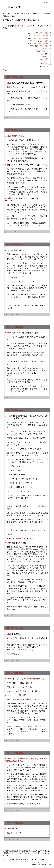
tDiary (42, 863)
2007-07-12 (11, 628)
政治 (9, 83)
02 (34, 34)
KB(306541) (20, 539)
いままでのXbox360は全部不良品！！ (33, 679)
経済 (9, 759)
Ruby (40, 865)
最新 (47, 2)
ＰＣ (16, 416)
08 (44, 32)
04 (37, 34)
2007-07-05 (11, 244)
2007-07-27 (11, 753)
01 (32, 34)
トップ (43, 2)
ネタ (16, 679)
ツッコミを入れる (12, 118)
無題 (9, 198)
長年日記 (20, 77)
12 (50, 32)
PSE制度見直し (18, 136)
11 (49, 32)
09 (45, 32)
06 (40, 32)
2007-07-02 (11, 77)
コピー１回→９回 (19, 695)
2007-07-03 (11, 130)
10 (47, 32)
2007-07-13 (11, 673)
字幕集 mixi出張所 (25, 26)
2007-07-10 (11, 410)
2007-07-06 (11, 327)
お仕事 (10, 416)
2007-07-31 (11, 823)
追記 (50, 2)
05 (39, 34)
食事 (9, 333)
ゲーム (10, 250)
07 (42, 32)
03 (35, 34)
